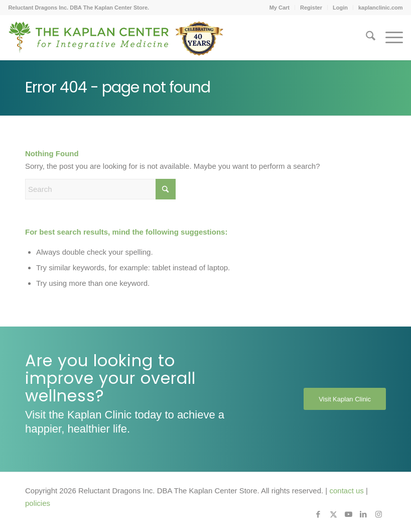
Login (340, 8)
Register (311, 8)
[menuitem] (280, 8)
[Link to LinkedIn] (363, 514)
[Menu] (389, 38)
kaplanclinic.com (381, 8)
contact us (346, 491)
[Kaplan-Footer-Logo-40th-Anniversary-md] (116, 41)
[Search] (366, 38)
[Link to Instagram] (378, 514)
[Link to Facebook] (318, 514)
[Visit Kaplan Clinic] (345, 399)
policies (38, 503)
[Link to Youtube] (348, 514)
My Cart (280, 8)
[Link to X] (333, 514)
